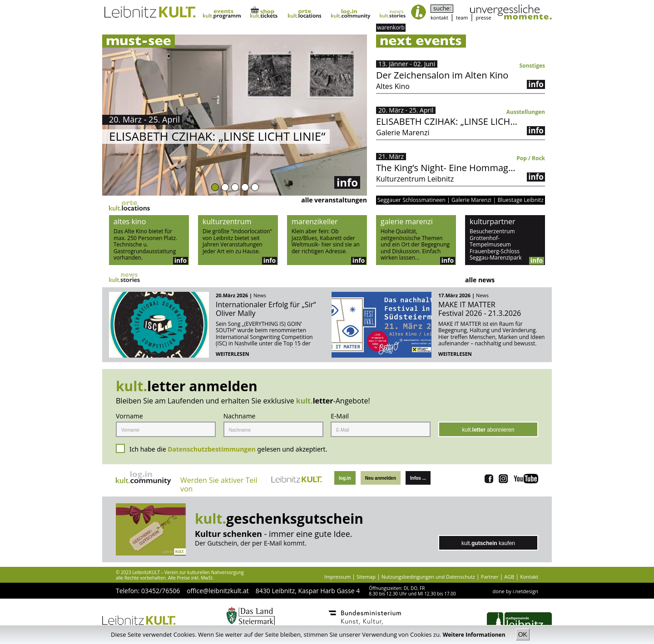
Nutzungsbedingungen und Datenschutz (428, 577)
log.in (345, 478)
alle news (480, 280)
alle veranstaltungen (334, 200)
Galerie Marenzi (471, 200)
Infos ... (418, 478)
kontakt (439, 17)
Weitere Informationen (475, 635)
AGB (509, 577)
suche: (442, 8)
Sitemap (366, 577)
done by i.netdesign (515, 591)
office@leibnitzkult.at (218, 591)
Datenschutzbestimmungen (212, 449)
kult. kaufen (488, 543)
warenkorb (391, 27)
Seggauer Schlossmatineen (411, 200)
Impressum (337, 577)
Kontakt (529, 577)
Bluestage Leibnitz (520, 200)
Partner (490, 577)
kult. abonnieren (488, 430)
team (462, 17)
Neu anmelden (381, 478)
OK (523, 634)
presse (484, 17)
